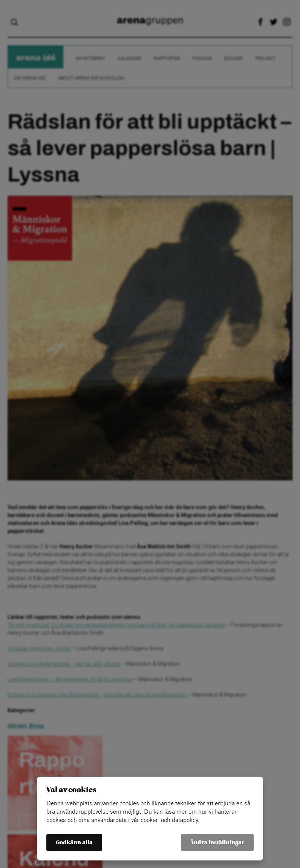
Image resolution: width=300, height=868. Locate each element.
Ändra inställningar (217, 843)
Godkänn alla (74, 843)
